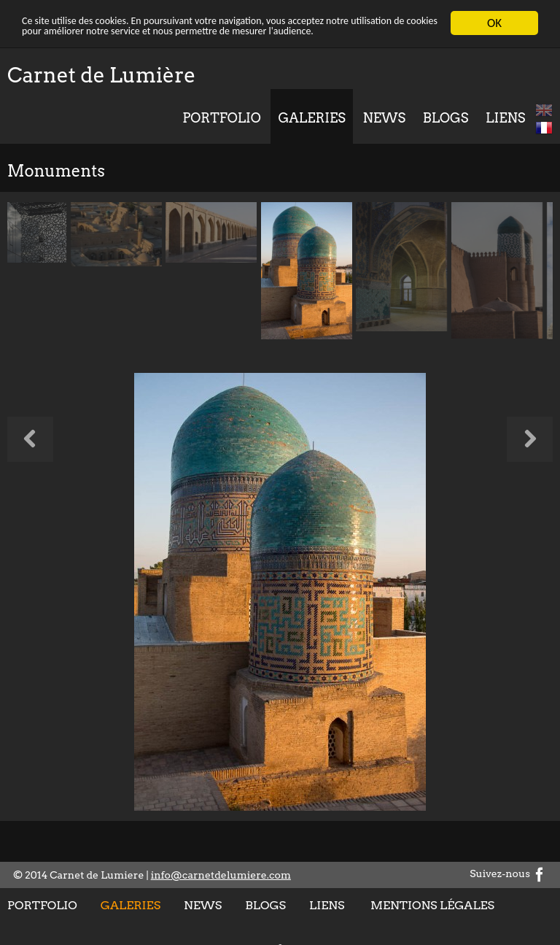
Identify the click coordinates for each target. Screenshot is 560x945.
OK (494, 23)
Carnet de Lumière (101, 75)
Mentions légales (432, 905)
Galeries (311, 118)
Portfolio (222, 118)
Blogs (446, 118)
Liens (505, 118)
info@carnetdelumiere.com (221, 875)
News (385, 118)
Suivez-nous (508, 873)
